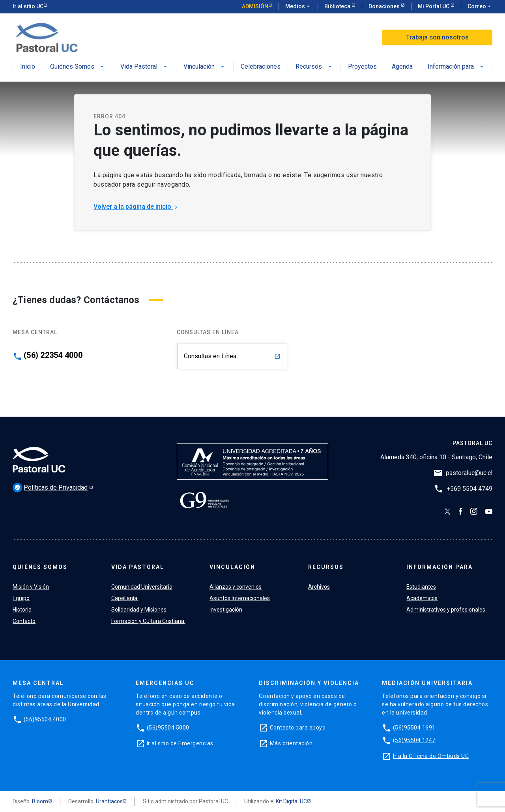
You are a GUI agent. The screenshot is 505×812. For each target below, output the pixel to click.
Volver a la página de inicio (136, 207)
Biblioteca (338, 6)
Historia (22, 610)
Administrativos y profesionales (446, 610)
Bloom (40, 801)
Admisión (255, 6)
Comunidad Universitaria (142, 587)
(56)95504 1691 (414, 728)
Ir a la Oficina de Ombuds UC (431, 756)
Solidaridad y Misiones (139, 610)
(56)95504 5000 (168, 728)
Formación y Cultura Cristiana (148, 621)
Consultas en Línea (232, 356)
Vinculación (205, 67)
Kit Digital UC (291, 801)
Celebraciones (261, 67)
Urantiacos (109, 801)
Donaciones (385, 6)
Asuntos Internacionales (240, 598)
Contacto (24, 621)
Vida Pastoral (144, 67)
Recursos (314, 67)
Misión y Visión (31, 587)
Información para (456, 67)
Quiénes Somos (78, 67)
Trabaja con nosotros (437, 37)
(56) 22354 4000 (53, 355)
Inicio (28, 67)
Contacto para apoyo (298, 728)
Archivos (319, 587)
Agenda (402, 67)
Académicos (422, 598)
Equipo (21, 598)
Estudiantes (421, 587)
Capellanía (125, 598)
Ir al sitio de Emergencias (180, 743)
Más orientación (291, 743)
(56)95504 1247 (414, 740)
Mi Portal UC (434, 6)
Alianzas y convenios (236, 587)
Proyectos (362, 67)
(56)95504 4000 (45, 719)
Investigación (226, 610)
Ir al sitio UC (28, 6)
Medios (298, 7)
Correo (480, 7)
